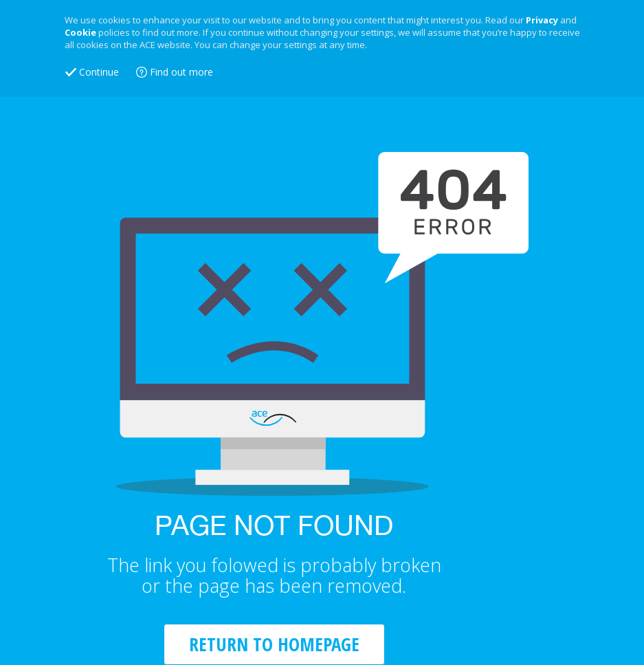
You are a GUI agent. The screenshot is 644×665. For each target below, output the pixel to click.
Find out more (181, 72)
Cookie (80, 32)
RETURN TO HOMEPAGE (274, 644)
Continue (99, 72)
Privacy (542, 20)
